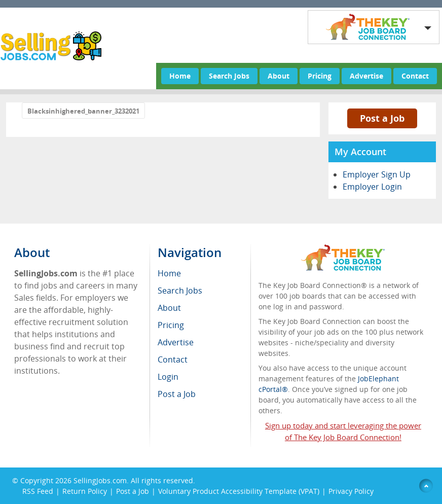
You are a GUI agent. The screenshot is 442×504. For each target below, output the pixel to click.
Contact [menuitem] (173, 359)
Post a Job (382, 118)
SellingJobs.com (100, 480)
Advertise (366, 76)
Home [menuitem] (169, 273)
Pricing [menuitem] (171, 325)
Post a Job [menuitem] (177, 394)
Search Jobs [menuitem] (180, 291)
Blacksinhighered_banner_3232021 (83, 111)
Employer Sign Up (377, 174)
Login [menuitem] (168, 377)
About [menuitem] (169, 308)
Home (180, 76)
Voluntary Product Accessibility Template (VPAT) (239, 491)
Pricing (320, 76)
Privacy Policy (352, 491)
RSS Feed (38, 491)
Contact (415, 76)
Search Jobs (229, 76)
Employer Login (372, 187)
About (279, 76)
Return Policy (85, 491)
